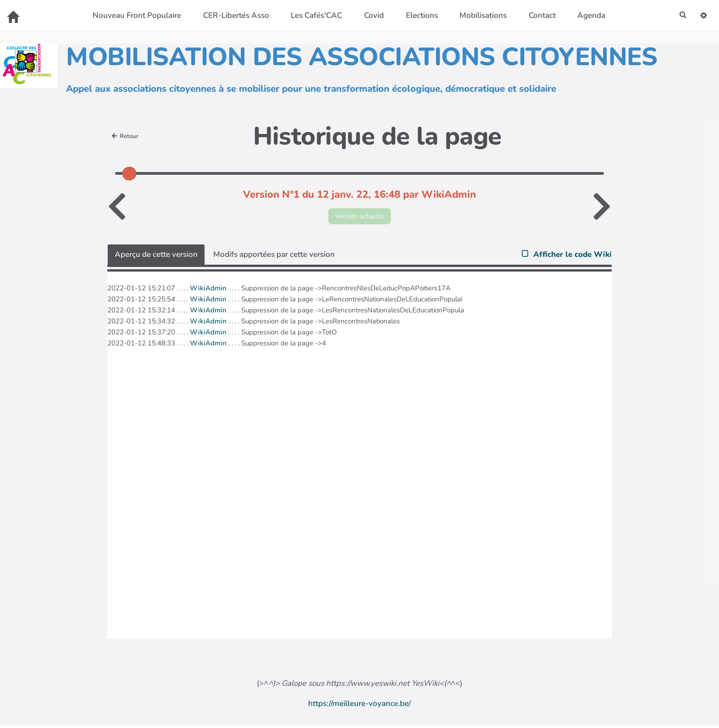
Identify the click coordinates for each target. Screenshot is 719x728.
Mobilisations (480, 15)
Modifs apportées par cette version (274, 257)
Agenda (589, 15)
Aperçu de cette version (156, 257)
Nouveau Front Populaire (134, 15)
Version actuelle (360, 217)
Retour (127, 136)
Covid (371, 15)
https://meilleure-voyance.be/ (359, 706)
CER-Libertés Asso (233, 15)
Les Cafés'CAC (314, 15)
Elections (419, 15)
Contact (539, 15)
